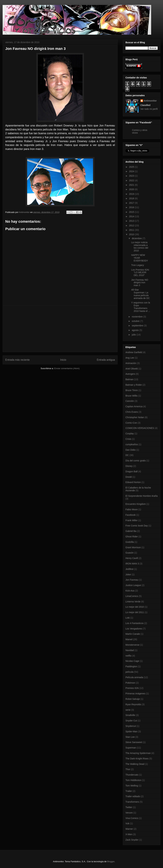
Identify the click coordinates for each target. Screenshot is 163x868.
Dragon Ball (131, 471)
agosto (136, 330)
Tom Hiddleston (133, 780)
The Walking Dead (135, 764)
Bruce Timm (132, 390)
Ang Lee (130, 358)
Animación (131, 363)
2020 (132, 189)
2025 (132, 167)
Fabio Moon (132, 509)
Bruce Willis (131, 396)
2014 (132, 216)
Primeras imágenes (135, 694)
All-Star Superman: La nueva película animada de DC (140, 294)
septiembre (138, 326)
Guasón (129, 553)
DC (127, 455)
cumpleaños (132, 444)
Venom (129, 813)
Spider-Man (131, 731)
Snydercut (131, 726)
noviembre (137, 317)
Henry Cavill (132, 558)
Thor (128, 769)
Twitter (129, 807)
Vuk (127, 823)
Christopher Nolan (135, 417)
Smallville (130, 715)
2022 (132, 180)
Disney (129, 466)
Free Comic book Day (137, 526)
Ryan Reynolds (133, 704)
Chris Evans (132, 412)
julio (134, 335)
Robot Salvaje (133, 699)
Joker (128, 574)
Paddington (131, 666)
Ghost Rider (132, 537)
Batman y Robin (134, 385)
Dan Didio (130, 450)
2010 (132, 234)
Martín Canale (133, 634)
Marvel (129, 639)
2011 (132, 230)
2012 (132, 226)
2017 (132, 203)
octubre (136, 321)
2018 (132, 198)
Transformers (132, 802)
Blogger (111, 861)
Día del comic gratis (136, 461)
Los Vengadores (134, 629)
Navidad (130, 650)
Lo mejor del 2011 (135, 612)
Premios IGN (132, 688)
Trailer (129, 791)
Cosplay (130, 434)
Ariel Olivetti (132, 369)
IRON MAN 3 (132, 564)
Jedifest (129, 569)
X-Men (129, 834)
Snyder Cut (131, 721)
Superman (131, 748)
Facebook (130, 515)
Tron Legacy (138, 265)
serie (128, 710)
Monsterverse (132, 645)
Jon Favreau (132, 580)
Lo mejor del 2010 (135, 607)
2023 (132, 176)
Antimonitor (150, 101)
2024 (132, 171)
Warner (129, 829)
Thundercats (132, 775)
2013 (132, 221)
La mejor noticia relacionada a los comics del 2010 (140, 246)
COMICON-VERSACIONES (140, 428)
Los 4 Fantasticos (135, 623)
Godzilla (130, 542)
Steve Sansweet (134, 742)
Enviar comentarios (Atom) (67, 368)
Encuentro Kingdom (136, 504)
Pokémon (130, 683)
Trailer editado (133, 796)
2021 (132, 185)
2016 (132, 207)
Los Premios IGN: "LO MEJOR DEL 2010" (140, 273)
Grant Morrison (133, 547)
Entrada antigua (106, 360)
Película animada (134, 677)
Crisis (128, 439)
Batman (129, 379)
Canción (130, 401)
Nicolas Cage (132, 661)
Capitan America (134, 406)
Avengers (130, 374)
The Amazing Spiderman (138, 753)
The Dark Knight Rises (137, 759)
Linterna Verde (133, 602)
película (129, 672)
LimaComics (132, 596)
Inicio (63, 360)
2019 (132, 194)
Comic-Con (131, 423)
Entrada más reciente (17, 360)
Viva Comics (132, 818)
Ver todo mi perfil (149, 109)
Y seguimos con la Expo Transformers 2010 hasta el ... (141, 307)
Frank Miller (131, 520)
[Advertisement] (60, 329)
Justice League (133, 585)
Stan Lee (130, 737)
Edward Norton (133, 482)
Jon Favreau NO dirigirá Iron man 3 (140, 283)
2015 (132, 212)
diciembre (137, 238)
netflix (129, 656)
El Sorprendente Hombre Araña (142, 496)
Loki (128, 618)
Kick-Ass (130, 591)
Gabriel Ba (131, 531)
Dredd (129, 477)
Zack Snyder (132, 840)
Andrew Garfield (134, 352)
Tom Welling (132, 786)
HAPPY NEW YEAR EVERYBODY (140, 258)
